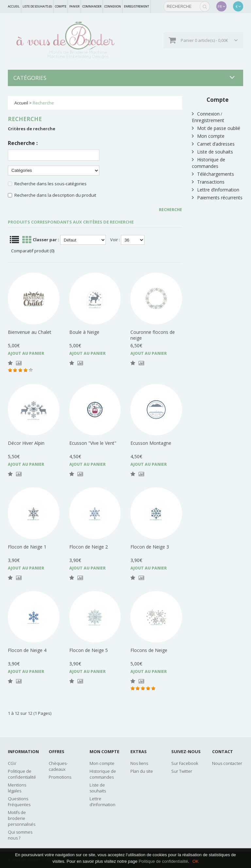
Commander (92, 6)
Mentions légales (17, 788)
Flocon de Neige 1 (27, 547)
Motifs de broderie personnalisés (22, 818)
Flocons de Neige (149, 650)
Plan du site (142, 771)
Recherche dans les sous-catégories (50, 184)
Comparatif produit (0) (33, 251)
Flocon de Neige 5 (89, 650)
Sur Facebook (185, 763)
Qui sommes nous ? (20, 835)
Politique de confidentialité (163, 861)
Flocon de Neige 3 (150, 547)
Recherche (43, 103)
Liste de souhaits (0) (37, 6)
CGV (12, 763)
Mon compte (208, 136)
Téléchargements (213, 174)
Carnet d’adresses (213, 144)
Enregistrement (136, 6)
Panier (74, 6)
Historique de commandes (209, 163)
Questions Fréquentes (19, 802)
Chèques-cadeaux (58, 766)
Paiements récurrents (217, 198)
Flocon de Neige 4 (27, 650)
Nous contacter (227, 763)
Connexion (113, 6)
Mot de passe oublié (216, 128)
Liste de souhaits (212, 152)
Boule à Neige (84, 332)
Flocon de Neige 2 (89, 547)
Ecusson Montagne (151, 443)
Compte (61, 6)
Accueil (14, 6)
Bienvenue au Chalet (30, 332)
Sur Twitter (182, 771)
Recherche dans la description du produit (55, 195)
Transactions (208, 182)
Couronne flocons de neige (153, 335)
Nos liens (139, 763)
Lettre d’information (216, 190)
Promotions (60, 777)
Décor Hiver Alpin (26, 443)
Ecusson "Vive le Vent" (93, 443)
